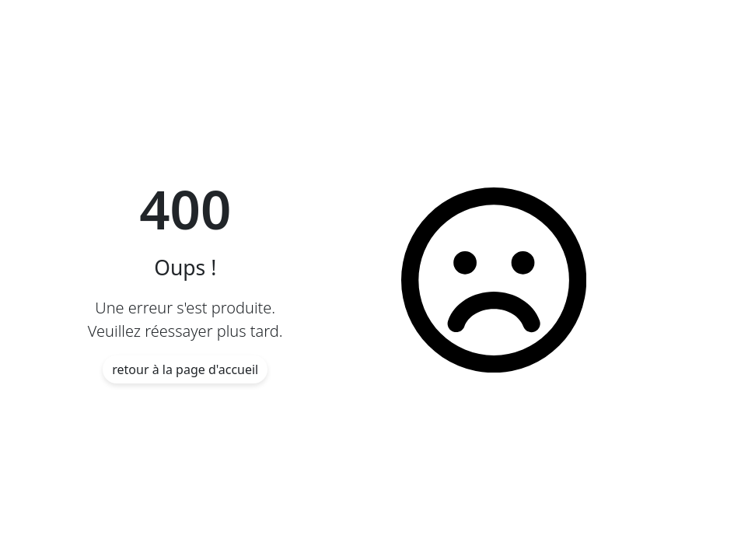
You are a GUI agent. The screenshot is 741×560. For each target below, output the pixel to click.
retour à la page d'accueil (185, 369)
